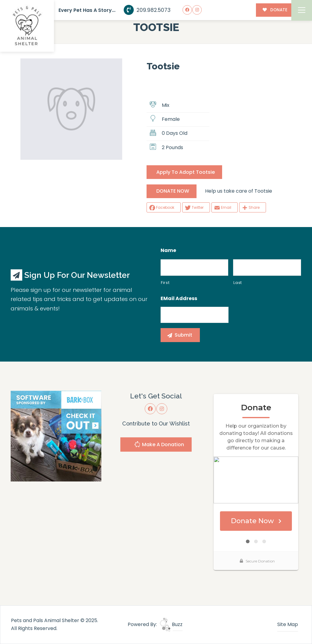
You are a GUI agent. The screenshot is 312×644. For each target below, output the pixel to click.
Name (168, 251)
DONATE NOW (173, 191)
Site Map (288, 624)
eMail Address (179, 299)
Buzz (171, 624)
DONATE (275, 10)
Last (238, 283)
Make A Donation (159, 445)
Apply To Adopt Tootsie (186, 172)
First (165, 283)
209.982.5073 (147, 10)
